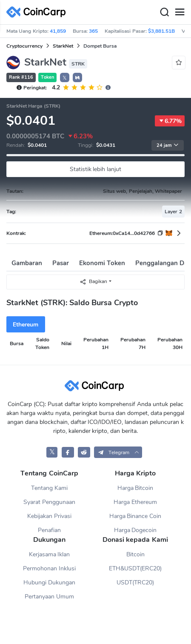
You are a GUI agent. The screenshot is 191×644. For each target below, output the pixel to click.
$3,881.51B (161, 31)
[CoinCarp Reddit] (84, 452)
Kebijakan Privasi (49, 516)
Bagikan (93, 282)
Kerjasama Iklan (50, 554)
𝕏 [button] (65, 78)
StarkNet (63, 46)
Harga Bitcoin (135, 488)
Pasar (61, 263)
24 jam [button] (168, 145)
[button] (77, 77)
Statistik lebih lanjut (96, 169)
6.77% (170, 121)
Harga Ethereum (135, 502)
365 (93, 31)
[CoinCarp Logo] (38, 12)
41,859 (58, 31)
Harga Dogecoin (135, 530)
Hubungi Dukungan (49, 582)
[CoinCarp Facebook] (68, 452)
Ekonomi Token (102, 263)
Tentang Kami (49, 488)
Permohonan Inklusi (49, 568)
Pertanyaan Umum (49, 597)
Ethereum (26, 325)
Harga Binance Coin (135, 516)
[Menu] (180, 12)
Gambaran (27, 263)
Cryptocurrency (24, 46)
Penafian (49, 530)
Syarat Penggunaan (49, 502)
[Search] (164, 12)
